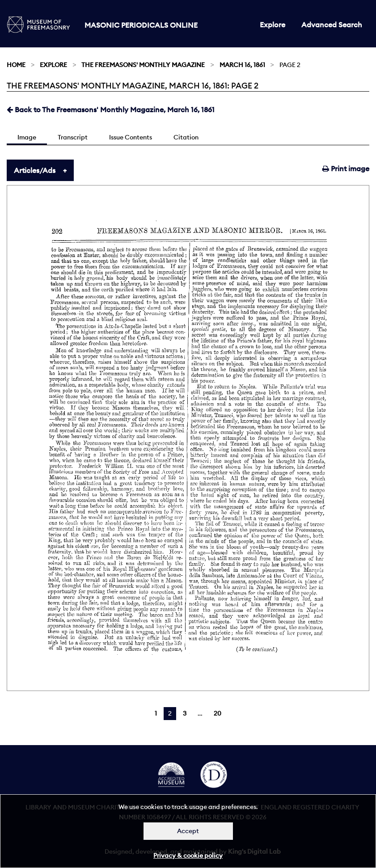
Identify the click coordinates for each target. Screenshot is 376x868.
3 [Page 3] (185, 713)
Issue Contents (131, 137)
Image (27, 137)
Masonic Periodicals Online (141, 25)
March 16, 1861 (242, 65)
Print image (346, 169)
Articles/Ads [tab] (35, 170)
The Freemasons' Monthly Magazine (143, 65)
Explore (272, 25)
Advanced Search (332, 25)
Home (16, 65)
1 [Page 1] (156, 713)
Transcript (73, 137)
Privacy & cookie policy (188, 855)
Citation (186, 137)
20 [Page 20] (218, 713)
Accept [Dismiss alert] (188, 831)
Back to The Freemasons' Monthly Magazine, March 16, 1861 (111, 110)
